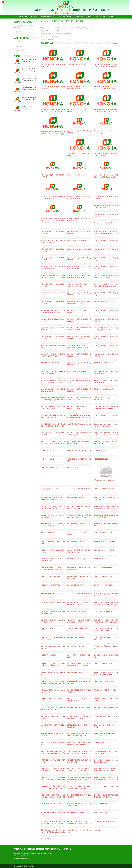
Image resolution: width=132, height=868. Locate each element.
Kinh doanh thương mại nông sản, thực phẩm (24, 26)
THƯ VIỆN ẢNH (100, 17)
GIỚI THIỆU (34, 17)
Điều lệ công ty (19, 46)
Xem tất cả (115, 43)
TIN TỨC (89, 17)
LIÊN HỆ (110, 17)
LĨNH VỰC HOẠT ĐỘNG (48, 17)
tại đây (55, 37)
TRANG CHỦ (23, 17)
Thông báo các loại (20, 42)
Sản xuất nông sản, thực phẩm (23, 32)
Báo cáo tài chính (19, 50)
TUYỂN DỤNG (79, 17)
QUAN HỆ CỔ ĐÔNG (65, 17)
